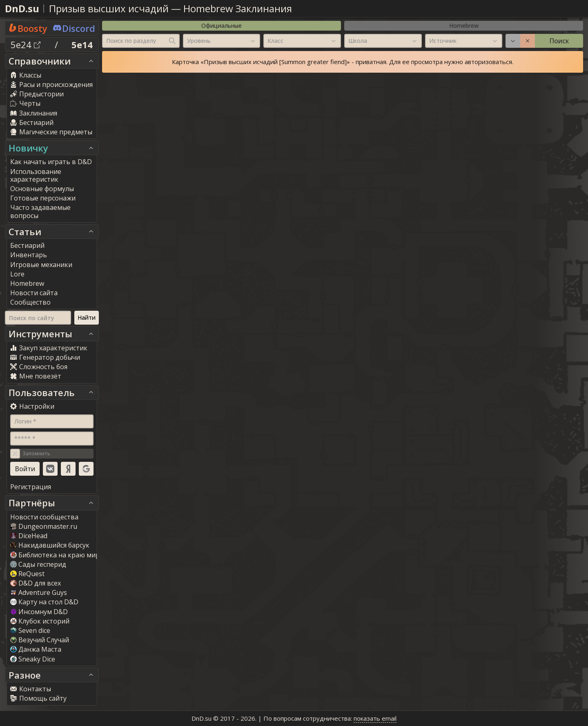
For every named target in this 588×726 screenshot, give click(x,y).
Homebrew (464, 26)
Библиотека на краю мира (57, 555)
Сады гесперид (38, 564)
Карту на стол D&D (44, 602)
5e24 (26, 45)
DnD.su (22, 8)
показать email (375, 718)
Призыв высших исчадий (109, 8)
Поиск (559, 41)
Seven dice (30, 630)
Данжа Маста (36, 649)
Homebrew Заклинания (238, 8)
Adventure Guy (39, 592)
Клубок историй (40, 621)
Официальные (222, 26)
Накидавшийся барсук (50, 545)
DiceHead (29, 536)
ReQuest (27, 574)
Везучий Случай (40, 640)
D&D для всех (36, 583)
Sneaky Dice (33, 659)
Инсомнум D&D (39, 612)
